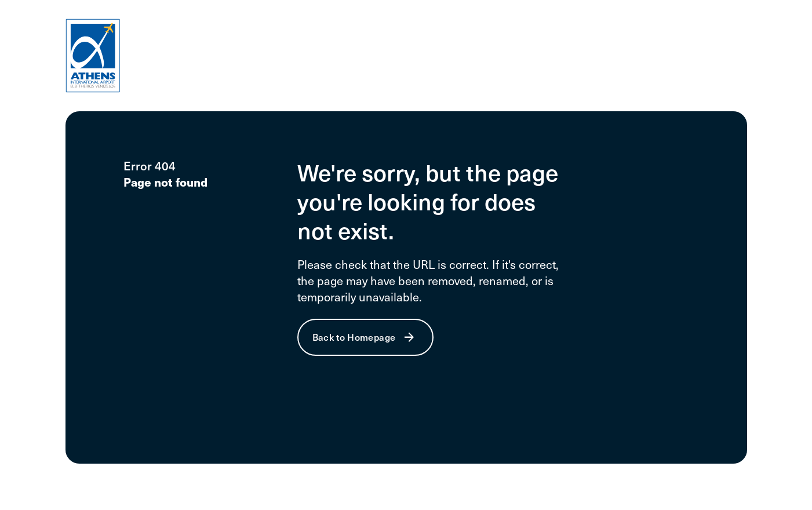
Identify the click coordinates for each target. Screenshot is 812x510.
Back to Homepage (354, 337)
